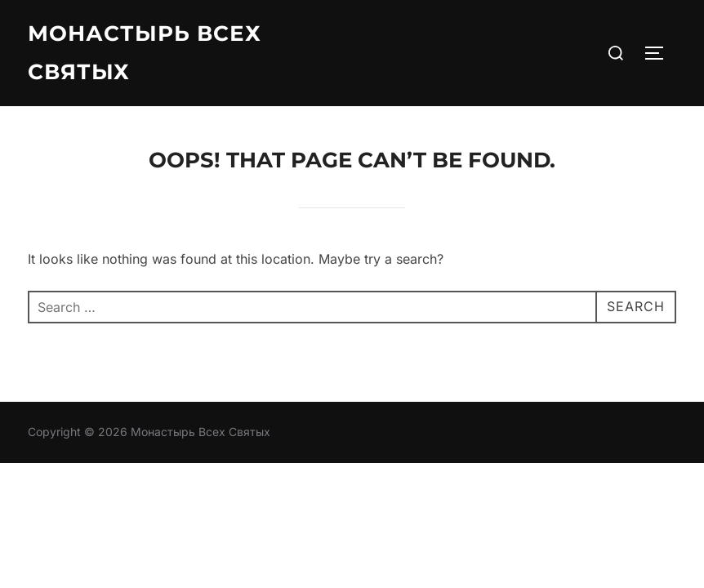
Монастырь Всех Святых (145, 53)
